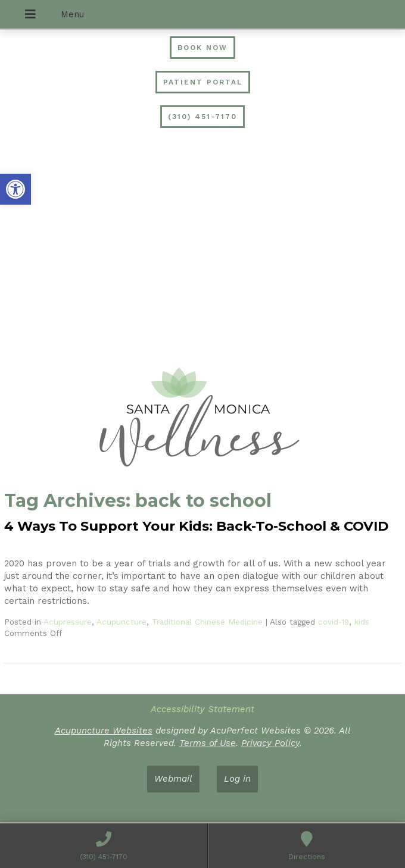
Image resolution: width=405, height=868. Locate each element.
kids (362, 622)
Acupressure (68, 622)
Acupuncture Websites (104, 731)
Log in (237, 779)
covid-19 (334, 622)
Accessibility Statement (202, 709)
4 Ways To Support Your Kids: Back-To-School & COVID (196, 526)
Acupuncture (121, 622)
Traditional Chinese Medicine (207, 622)
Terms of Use (208, 743)
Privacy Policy (270, 743)
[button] (15, 189)
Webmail (173, 779)
